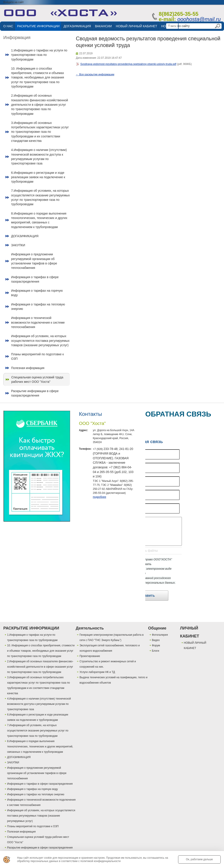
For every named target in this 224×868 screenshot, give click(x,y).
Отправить (145, 595)
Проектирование (90, 656)
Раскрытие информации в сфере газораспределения (35, 393)
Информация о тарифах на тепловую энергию (38, 307)
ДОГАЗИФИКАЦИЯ (77, 26)
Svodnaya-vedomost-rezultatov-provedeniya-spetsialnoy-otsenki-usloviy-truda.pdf (128, 64)
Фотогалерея (160, 635)
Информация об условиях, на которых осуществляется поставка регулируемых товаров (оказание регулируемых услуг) (40, 341)
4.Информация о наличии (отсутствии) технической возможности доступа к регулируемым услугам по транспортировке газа (39, 157)
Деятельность (90, 628)
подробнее (99, 497)
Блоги (156, 651)
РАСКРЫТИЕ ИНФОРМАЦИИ (38, 26)
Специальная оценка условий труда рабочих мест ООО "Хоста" (37, 379)
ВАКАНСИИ (103, 26)
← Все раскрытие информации (95, 74)
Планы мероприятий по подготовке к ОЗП (37, 356)
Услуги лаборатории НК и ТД (97, 672)
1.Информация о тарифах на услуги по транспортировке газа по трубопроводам (39, 55)
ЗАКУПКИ (18, 245)
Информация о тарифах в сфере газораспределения (35, 279)
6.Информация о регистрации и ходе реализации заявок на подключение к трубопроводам (38, 177)
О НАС (8, 26)
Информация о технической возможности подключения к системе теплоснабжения (38, 322)
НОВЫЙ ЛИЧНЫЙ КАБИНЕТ (136, 26)
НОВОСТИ (169, 26)
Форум (156, 645)
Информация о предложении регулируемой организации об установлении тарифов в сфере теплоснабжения (34, 261)
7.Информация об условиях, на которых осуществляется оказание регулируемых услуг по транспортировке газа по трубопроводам (40, 197)
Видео (156, 640)
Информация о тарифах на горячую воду (37, 293)
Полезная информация (28, 368)
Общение (157, 628)
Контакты (90, 414)
